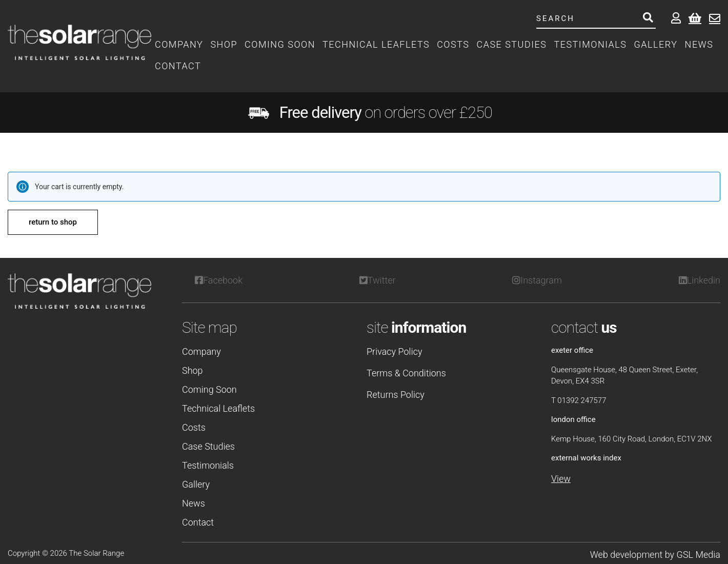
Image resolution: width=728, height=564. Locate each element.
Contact (178, 66)
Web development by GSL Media (655, 555)
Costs (453, 44)
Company (179, 44)
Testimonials (590, 44)
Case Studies (511, 44)
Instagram (537, 280)
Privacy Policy (395, 351)
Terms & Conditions (406, 373)
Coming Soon (280, 44)
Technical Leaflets (376, 44)
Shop (224, 44)
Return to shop (53, 222)
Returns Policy (396, 395)
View (561, 479)
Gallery (656, 44)
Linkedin (700, 280)
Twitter (378, 280)
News (699, 44)
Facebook (219, 280)
